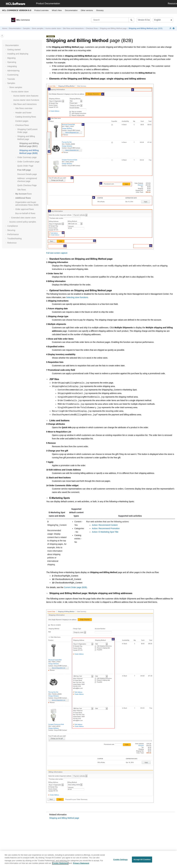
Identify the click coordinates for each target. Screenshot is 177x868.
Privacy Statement (81, 865)
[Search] (131, 20)
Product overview (41, 10)
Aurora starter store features (26, 96)
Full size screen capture (57, 253)
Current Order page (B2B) (75, 587)
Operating (12, 62)
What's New (57, 10)
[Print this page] (174, 29)
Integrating (12, 66)
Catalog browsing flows (26, 117)
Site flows (22, 190)
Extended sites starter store (23, 218)
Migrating (11, 58)
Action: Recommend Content (105, 525)
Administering (13, 71)
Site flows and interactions (73, 28)
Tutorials (11, 79)
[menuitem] (41, 10)
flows (24, 194)
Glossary (100, 10)
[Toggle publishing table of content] (2, 36)
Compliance (13, 226)
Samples (26, 28)
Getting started (14, 50)
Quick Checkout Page (27, 185)
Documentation (71, 10)
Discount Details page (27, 174)
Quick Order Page (25, 166)
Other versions (87, 10)
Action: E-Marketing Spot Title (105, 532)
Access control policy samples (23, 222)
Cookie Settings (120, 861)
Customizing (13, 75)
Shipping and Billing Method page (113, 28)
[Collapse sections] (171, 29)
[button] (4, 45)
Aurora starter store (53, 28)
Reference (12, 243)
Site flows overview (24, 108)
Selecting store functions (77, 297)
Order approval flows (25, 209)
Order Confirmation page (28, 162)
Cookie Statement (60, 865)
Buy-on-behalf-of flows (25, 213)
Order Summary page (27, 157)
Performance (13, 234)
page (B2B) (146, 28)
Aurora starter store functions (26, 100)
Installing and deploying (18, 54)
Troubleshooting (14, 239)
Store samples (38, 28)
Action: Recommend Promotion (106, 528)
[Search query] (113, 20)
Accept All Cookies (142, 861)
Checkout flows (92, 28)
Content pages (22, 121)
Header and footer (23, 113)
